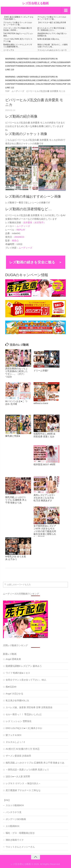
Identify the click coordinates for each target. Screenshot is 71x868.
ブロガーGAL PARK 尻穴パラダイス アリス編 (18, 40)
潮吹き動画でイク (15, 840)
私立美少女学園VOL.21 (17, 700)
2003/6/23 (19, 237)
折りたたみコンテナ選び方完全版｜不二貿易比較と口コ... (52, 29)
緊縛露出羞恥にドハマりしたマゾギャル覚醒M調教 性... (18, 46)
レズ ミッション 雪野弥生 (19, 721)
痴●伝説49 (11, 687)
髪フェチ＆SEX (14, 735)
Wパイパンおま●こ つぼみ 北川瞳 (16, 403)
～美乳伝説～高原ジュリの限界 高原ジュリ (27, 770)
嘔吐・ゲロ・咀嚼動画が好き (20, 833)
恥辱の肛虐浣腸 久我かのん (48, 39)
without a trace (41, 403)
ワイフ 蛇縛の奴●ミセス (18, 673)
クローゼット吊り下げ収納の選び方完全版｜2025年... (18, 29)
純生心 (15, 241)
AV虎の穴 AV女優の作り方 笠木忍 (23, 749)
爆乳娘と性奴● (13, 436)
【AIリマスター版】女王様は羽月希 (52, 23)
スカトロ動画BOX (15, 805)
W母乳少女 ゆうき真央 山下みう (16, 558)
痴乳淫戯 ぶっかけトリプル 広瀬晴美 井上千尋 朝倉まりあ (16, 500)
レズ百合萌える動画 (35, 3)
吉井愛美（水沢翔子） (34, 222)
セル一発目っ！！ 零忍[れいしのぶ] (24, 714)
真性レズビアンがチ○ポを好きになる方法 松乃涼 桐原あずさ (44, 498)
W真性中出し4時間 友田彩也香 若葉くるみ (45, 435)
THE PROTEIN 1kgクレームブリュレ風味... (18, 35)
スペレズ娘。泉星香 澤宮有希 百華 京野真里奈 (29, 707)
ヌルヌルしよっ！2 (15, 742)
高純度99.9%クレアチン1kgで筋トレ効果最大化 (52, 35)
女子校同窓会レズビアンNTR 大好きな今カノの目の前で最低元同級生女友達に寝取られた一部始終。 (45, 531)
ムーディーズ (23, 226)
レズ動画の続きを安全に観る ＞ (36, 262)
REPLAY (21, 230)
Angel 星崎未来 (13, 659)
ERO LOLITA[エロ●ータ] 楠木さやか (24, 728)
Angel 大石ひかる (15, 694)
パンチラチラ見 (14, 812)
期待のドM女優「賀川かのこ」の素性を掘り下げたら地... (53, 46)
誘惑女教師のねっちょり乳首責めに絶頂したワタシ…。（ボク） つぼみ (16, 373)
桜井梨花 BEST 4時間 (44, 464)
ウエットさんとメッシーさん (20, 847)
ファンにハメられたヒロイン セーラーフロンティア (52, 51)
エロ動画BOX (13, 826)
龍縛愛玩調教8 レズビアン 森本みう (24, 666)
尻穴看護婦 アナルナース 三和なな (23, 790)
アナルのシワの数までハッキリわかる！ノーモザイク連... (52, 18)
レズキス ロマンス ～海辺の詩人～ (23, 783)
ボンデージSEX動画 (16, 819)
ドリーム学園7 (41, 371)
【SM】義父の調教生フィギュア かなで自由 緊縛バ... (18, 18)
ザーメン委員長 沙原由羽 (18, 756)
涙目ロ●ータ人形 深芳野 (18, 776)
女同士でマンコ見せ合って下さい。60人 (26, 680)
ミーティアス (9, 50)
